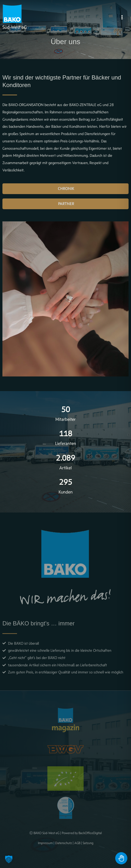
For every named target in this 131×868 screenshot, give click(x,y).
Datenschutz (64, 843)
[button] (9, 859)
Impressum (45, 843)
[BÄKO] (12, 14)
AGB (77, 843)
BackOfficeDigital (90, 833)
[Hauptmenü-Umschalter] (122, 17)
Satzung (88, 843)
